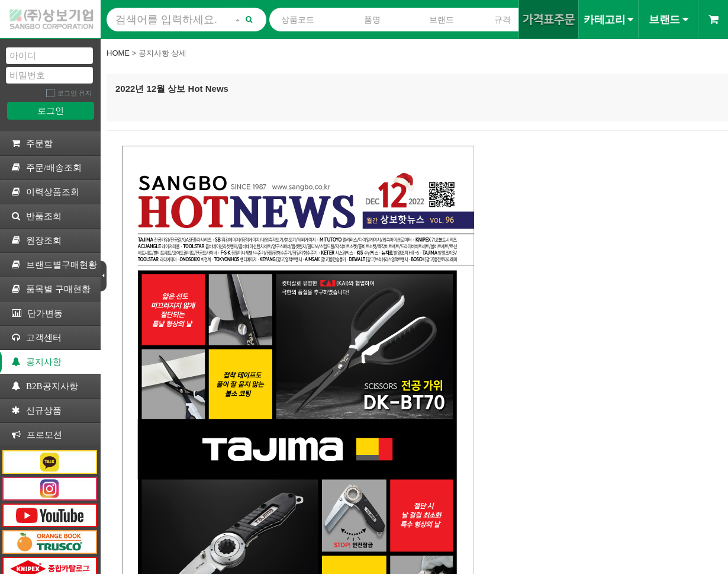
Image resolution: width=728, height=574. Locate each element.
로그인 (51, 110)
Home (118, 53)
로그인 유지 (75, 93)
